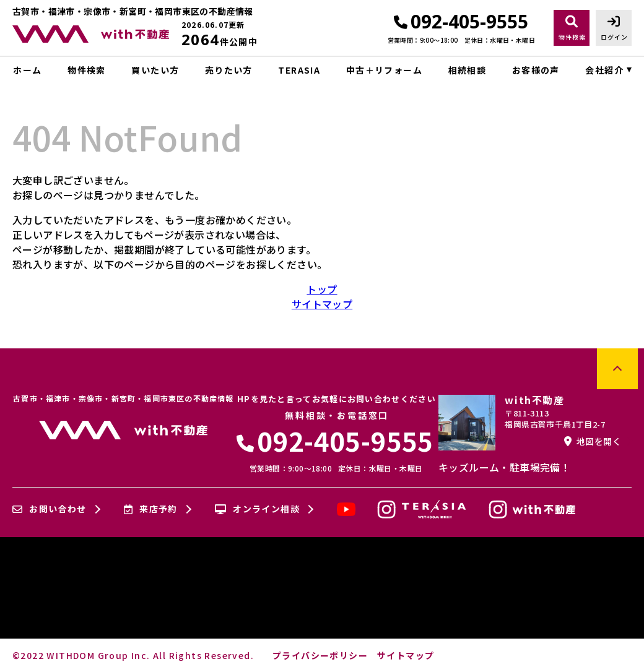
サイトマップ (322, 304)
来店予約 (151, 509)
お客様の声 (536, 70)
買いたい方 (155, 70)
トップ (322, 289)
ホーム (27, 70)
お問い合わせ (50, 509)
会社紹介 (604, 70)
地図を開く (593, 441)
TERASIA (299, 70)
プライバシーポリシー (320, 655)
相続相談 (468, 70)
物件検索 (87, 70)
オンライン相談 (257, 509)
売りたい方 (229, 70)
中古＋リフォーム (384, 70)
